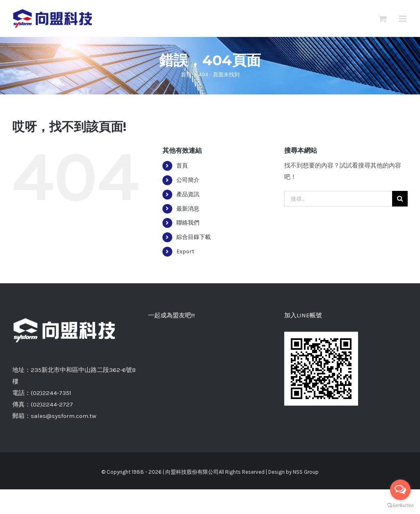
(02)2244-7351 (51, 393)
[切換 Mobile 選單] (403, 19)
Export (185, 251)
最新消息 (188, 209)
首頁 (182, 166)
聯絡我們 (188, 223)
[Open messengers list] (400, 490)
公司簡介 (188, 180)
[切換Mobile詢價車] (383, 19)
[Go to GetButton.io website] (400, 506)
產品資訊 (188, 194)
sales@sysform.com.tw (64, 416)
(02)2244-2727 (52, 404)
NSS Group (306, 472)
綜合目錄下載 (194, 237)
